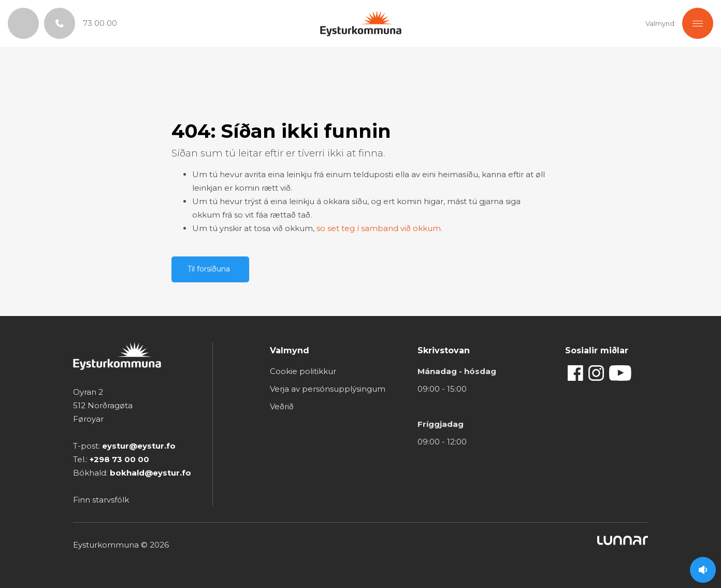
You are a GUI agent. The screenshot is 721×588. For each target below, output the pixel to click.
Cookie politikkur (303, 371)
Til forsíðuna (209, 269)
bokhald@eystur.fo (150, 473)
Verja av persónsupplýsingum (328, 389)
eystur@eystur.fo (139, 446)
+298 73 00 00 (119, 459)
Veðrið (282, 406)
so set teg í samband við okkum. (379, 228)
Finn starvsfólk (101, 500)
